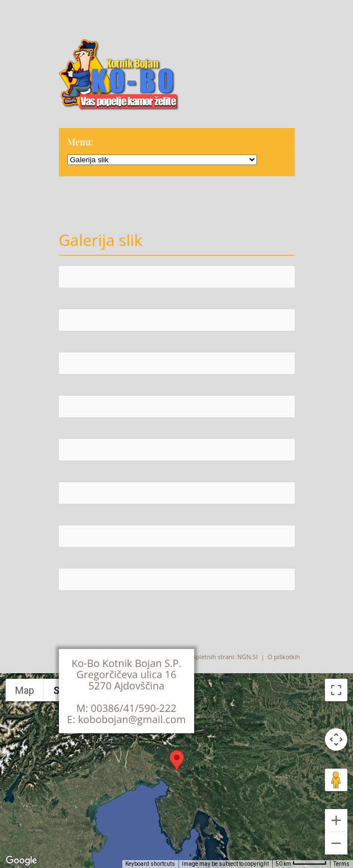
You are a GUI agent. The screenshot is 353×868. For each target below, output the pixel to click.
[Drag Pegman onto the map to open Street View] (336, 780)
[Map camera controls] (336, 739)
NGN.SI (248, 657)
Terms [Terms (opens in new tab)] (341, 864)
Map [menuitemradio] (25, 690)
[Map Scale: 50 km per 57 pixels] (301, 864)
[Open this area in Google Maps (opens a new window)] (21, 861)
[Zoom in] (336, 820)
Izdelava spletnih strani (201, 657)
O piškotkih (284, 657)
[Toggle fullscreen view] (336, 690)
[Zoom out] (336, 843)
